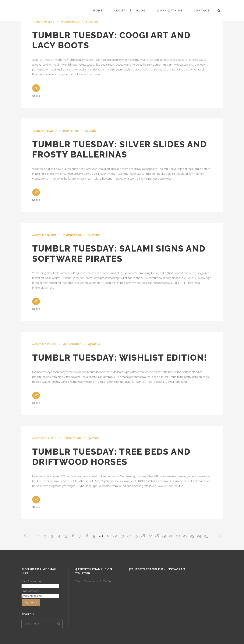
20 (171, 536)
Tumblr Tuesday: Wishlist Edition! (120, 358)
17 (150, 536)
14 (129, 536)
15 (136, 536)
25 (206, 536)
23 (192, 536)
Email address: (31, 591)
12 (115, 536)
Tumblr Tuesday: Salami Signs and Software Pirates (119, 254)
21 (178, 536)
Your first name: (31, 581)
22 (185, 536)
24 (199, 536)
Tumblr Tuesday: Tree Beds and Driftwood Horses (111, 457)
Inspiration (72, 21)
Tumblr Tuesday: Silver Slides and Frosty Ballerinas (120, 149)
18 (157, 536)
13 (122, 536)
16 (143, 536)
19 (164, 536)
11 (108, 536)
